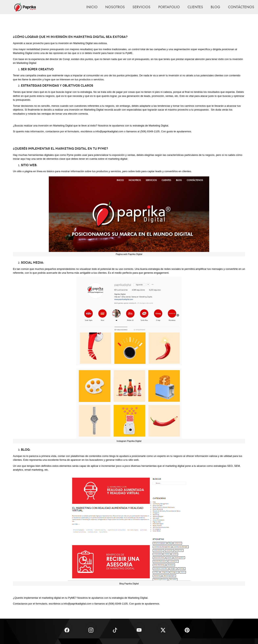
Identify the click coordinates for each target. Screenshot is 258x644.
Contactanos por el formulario (30, 604)
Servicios (141, 7)
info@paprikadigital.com (109, 131)
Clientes (195, 7)
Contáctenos (241, 7)
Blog (215, 7)
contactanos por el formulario (62, 131)
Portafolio (169, 7)
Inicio (92, 7)
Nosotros (115, 7)
